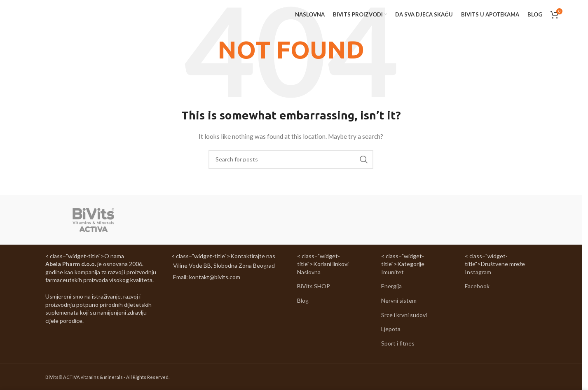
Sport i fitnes (398, 343)
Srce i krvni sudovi (404, 315)
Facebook (477, 286)
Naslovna (309, 272)
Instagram (478, 272)
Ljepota (391, 329)
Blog (303, 300)
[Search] (291, 159)
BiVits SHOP (314, 286)
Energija (391, 286)
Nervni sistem (399, 300)
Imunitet (392, 272)
